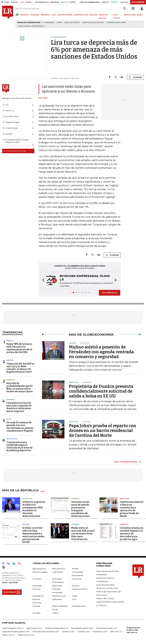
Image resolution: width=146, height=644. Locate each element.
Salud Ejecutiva (79, 606)
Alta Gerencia (58, 569)
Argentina (27, 499)
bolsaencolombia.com (107, 628)
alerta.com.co (9, 635)
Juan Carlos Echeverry (93, 23)
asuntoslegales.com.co (13, 628)
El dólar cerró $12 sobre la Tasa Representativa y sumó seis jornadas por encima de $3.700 (33, 535)
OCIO (54, 15)
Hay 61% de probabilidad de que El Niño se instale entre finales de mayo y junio (20, 387)
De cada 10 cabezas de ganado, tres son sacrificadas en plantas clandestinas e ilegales (20, 427)
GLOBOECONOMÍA (65, 15)
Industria (124, 499)
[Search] (125, 9)
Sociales (75, 524)
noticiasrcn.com (100, 632)
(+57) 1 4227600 (10, 582)
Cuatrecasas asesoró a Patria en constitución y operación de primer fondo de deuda (132, 509)
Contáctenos (102, 581)
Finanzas (36, 589)
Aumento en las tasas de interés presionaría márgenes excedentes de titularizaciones (80, 509)
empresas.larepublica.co (57, 628)
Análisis (75, 569)
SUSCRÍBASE (138, 2)
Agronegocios (39, 569)
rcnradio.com (83, 632)
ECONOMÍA (35, 15)
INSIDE (140, 15)
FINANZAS (24, 15)
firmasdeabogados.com (82, 628)
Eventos (76, 586)
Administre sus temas (15, 151)
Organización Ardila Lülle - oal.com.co (133, 630)
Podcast (36, 606)
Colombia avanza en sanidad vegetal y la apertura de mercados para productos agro (132, 534)
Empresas (37, 586)
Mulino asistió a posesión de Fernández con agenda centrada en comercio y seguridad (101, 352)
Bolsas (26, 524)
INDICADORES (130, 15)
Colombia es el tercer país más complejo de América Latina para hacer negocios (19, 407)
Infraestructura (59, 596)
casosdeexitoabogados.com (16, 632)
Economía (77, 579)
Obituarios (57, 599)
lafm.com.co (116, 632)
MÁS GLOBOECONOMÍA (126, 462)
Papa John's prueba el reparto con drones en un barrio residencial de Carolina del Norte (103, 431)
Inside (75, 596)
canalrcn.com (68, 632)
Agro (59, 23)
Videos (55, 613)
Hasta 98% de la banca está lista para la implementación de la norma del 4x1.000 (19, 348)
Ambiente (11, 380)
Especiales (57, 586)
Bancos (10, 341)
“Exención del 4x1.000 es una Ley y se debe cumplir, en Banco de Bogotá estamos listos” (20, 368)
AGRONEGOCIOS (81, 15)
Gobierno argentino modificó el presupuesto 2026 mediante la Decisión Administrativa (34, 509)
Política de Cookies (105, 598)
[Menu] (18, 15)
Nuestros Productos (105, 578)
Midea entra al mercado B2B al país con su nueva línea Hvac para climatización (83, 534)
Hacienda (11, 400)
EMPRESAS (45, 15)
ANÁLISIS (93, 15)
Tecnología (12, 439)
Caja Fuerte (58, 572)
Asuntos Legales (40, 572)
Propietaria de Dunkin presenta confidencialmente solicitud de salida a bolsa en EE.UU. (101, 391)
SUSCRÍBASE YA (110, 293)
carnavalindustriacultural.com (45, 632)
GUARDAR (135, 77)
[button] (42, 281)
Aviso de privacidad (105, 585)
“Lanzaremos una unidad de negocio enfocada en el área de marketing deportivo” (19, 446)
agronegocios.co (34, 628)
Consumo (37, 579)
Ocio (74, 599)
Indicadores (38, 596)
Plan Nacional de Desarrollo (31, 26)
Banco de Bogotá (72, 23)
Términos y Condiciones (107, 588)
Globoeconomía (79, 589)
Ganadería (49, 23)
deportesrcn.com (26, 635)
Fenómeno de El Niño (116, 23)
